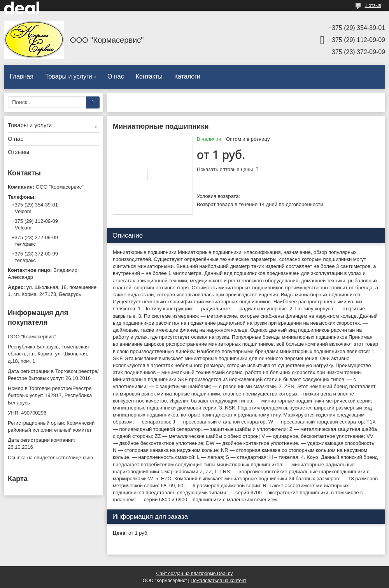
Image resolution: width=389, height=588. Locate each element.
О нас (116, 76)
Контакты (149, 76)
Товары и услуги (69, 76)
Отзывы (18, 152)
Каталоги (187, 76)
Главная (22, 76)
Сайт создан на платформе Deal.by (195, 574)
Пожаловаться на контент (218, 581)
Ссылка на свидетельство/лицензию (50, 458)
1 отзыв (373, 5)
